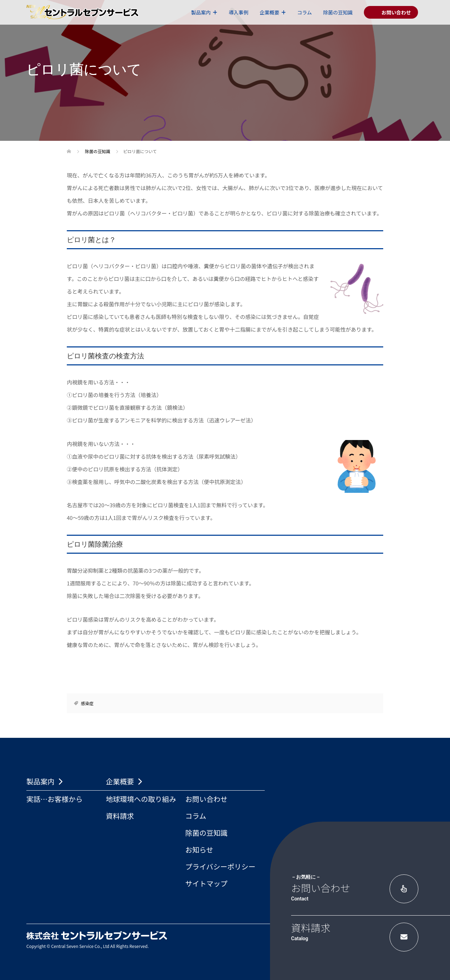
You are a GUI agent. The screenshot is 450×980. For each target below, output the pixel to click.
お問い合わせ (206, 799)
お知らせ (199, 850)
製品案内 (201, 12)
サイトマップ (206, 883)
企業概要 (269, 12)
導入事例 (238, 12)
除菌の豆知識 (338, 12)
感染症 (87, 703)
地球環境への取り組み (141, 799)
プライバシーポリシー (220, 866)
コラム (304, 12)
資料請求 (120, 816)
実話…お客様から (54, 799)
